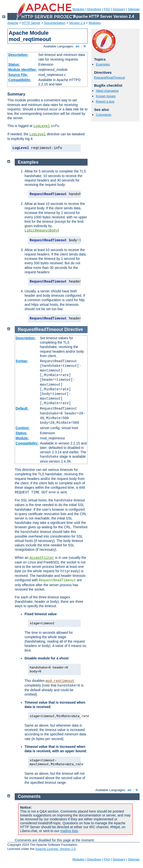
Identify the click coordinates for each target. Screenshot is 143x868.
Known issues (106, 96)
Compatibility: (20, 80)
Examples (103, 64)
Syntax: (22, 361)
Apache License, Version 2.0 (55, 849)
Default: (22, 408)
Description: (18, 55)
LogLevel (42, 126)
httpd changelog (107, 91)
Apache (13, 23)
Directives (94, 9)
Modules (78, 9)
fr (85, 46)
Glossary (119, 9)
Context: (23, 428)
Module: (22, 438)
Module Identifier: (23, 70)
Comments (104, 115)
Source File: (18, 75)
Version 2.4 (77, 23)
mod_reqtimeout (60, 681)
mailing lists (69, 831)
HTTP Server (31, 23)
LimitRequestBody (41, 231)
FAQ (107, 9)
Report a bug (105, 101)
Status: (14, 64)
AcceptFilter (42, 558)
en (78, 46)
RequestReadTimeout (109, 78)
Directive (74, 329)
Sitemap (134, 9)
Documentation (55, 23)
